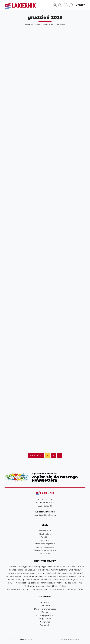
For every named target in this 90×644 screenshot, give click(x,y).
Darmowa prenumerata (45, 609)
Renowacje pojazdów (45, 544)
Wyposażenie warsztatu (45, 550)
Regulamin (45, 625)
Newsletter (45, 477)
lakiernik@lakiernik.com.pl (45, 515)
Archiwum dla (48, 25)
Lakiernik (37, 25)
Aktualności (45, 602)
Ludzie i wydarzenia (45, 547)
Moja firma (45, 554)
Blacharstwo (45, 534)
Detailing (45, 537)
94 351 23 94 (47, 506)
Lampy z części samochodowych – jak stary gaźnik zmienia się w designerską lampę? (45, 573)
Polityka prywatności (45, 615)
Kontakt (45, 612)
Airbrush (45, 541)
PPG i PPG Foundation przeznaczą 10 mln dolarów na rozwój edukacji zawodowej (45, 583)
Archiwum (45, 606)
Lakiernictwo (45, 531)
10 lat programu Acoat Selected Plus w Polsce (45, 586)
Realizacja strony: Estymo (71, 639)
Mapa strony (45, 619)
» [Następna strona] (59, 456)
